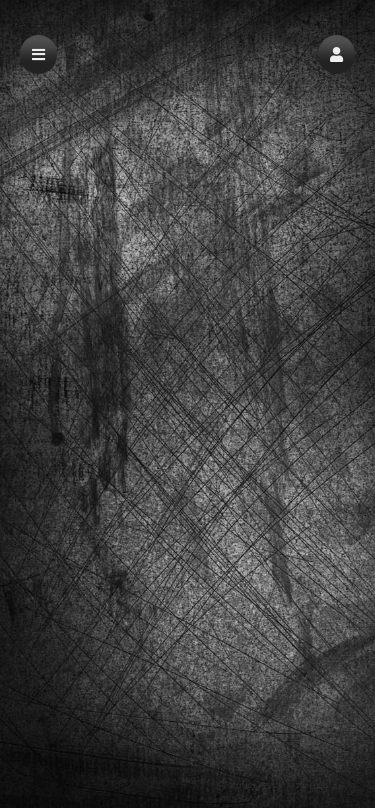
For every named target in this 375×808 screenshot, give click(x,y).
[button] (336, 54)
